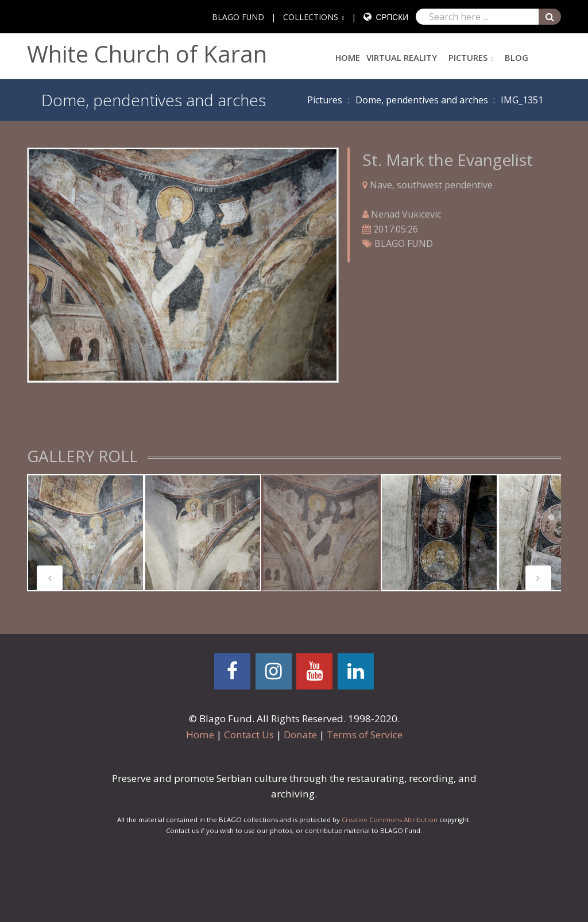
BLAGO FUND (238, 17)
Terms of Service (365, 735)
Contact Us (249, 735)
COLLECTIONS (311, 17)
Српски (392, 17)
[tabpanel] (86, 533)
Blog (517, 57)
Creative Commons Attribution (390, 820)
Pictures (468, 57)
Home (348, 57)
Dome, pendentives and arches (422, 100)
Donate (300, 735)
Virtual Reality (402, 57)
